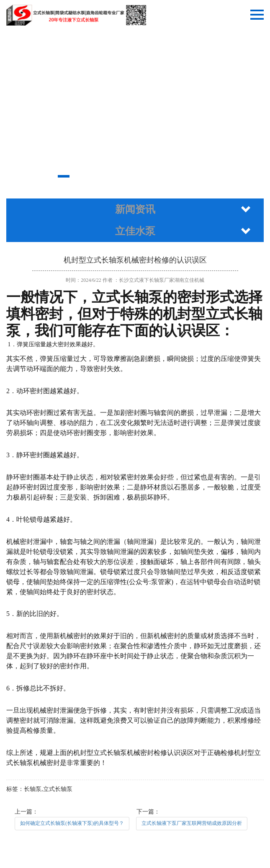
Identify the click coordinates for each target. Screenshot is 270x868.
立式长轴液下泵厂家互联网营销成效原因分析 (192, 823)
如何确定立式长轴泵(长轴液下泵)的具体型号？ (72, 823)
